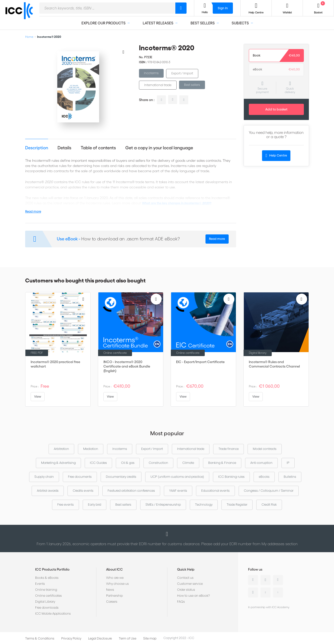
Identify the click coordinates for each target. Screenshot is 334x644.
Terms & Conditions (40, 638)
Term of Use (128, 638)
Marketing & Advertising (58, 463)
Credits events (83, 491)
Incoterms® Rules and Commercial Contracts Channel (274, 364)
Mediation (91, 449)
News (110, 590)
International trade (158, 85)
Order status (186, 590)
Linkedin (253, 580)
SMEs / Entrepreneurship (163, 505)
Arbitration (61, 449)
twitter (173, 100)
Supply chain (44, 477)
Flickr (278, 592)
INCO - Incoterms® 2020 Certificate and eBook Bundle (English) (127, 366)
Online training (46, 590)
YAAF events (178, 491)
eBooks (264, 477)
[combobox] (107, 8)
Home (29, 37)
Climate (188, 463)
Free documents (80, 477)
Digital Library (45, 602)
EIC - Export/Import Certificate (200, 362)
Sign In (223, 8)
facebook (184, 100)
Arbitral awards (48, 491)
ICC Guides (98, 463)
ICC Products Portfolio (52, 569)
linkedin (161, 100)
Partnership (114, 596)
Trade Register (237, 505)
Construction (158, 463)
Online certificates (48, 596)
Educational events (215, 491)
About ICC (114, 569)
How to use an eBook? (193, 596)
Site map (150, 638)
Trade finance (229, 449)
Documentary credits (121, 477)
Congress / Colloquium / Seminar (269, 491)
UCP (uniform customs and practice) (177, 477)
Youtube (266, 592)
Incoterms (151, 73)
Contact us (185, 578)
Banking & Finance (222, 463)
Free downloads (47, 608)
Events (40, 584)
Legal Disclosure (100, 638)
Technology (204, 505)
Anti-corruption (261, 463)
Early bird (95, 505)
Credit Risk (269, 505)
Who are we (115, 578)
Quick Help (186, 569)
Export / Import (182, 73)
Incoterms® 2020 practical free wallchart (55, 364)
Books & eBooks (47, 578)
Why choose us (117, 584)
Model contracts (265, 449)
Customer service (190, 584)
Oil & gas (128, 463)
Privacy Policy (71, 638)
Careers (112, 602)
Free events (66, 505)
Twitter (266, 580)
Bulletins (290, 477)
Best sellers (192, 85)
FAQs (181, 602)
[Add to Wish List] (124, 52)
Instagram (253, 592)
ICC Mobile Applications (53, 614)
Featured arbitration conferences (131, 491)
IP (288, 463)
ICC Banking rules (231, 477)
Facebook (278, 580)
